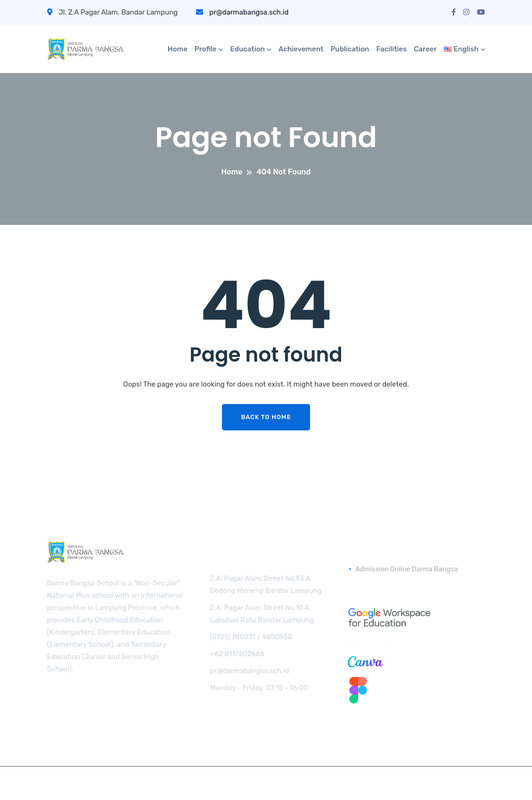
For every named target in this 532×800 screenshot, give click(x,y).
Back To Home (266, 417)
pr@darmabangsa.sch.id (242, 12)
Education (247, 49)
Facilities (391, 49)
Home (178, 49)
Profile (206, 49)
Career (425, 49)
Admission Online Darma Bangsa (406, 569)
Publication (350, 49)
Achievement (301, 49)
